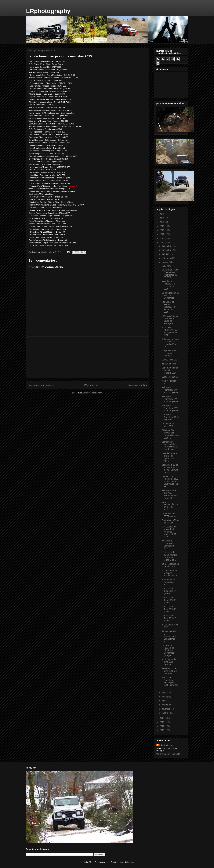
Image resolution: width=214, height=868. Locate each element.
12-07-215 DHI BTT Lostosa (168, 515)
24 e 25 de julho (169, 364)
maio (165, 697)
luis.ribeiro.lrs (166, 745)
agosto (166, 262)
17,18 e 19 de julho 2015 (168, 425)
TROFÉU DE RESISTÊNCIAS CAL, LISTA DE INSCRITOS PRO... (170, 481)
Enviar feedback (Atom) (93, 393)
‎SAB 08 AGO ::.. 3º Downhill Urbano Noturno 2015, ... (170, 434)
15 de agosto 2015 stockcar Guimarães (170, 295)
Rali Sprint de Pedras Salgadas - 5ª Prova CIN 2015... (169, 307)
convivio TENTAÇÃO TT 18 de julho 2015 (170, 506)
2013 (162, 722)
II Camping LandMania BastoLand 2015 (168, 544)
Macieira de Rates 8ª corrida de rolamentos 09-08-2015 (170, 273)
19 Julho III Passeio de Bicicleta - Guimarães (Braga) (168, 650)
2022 (162, 214)
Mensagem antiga (138, 385)
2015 (162, 242)
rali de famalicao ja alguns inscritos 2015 (169, 573)
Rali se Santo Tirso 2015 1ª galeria (169, 618)
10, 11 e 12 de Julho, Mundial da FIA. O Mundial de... (169, 556)
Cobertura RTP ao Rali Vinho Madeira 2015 (170, 370)
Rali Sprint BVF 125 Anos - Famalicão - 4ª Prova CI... (169, 494)
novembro (167, 250)
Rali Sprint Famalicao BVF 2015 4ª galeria (170, 390)
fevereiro (166, 709)
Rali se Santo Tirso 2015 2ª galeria (169, 609)
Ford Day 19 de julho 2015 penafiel (169, 662)
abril (164, 701)
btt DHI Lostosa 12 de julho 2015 (170, 565)
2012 (162, 726)
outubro (166, 254)
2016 (162, 238)
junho (165, 693)
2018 (162, 230)
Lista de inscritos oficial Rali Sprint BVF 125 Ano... (170, 457)
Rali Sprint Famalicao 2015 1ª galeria (170, 417)
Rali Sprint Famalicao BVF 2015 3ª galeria (170, 399)
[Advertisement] (88, 357)
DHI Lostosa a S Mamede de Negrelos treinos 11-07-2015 (169, 532)
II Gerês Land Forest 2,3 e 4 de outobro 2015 (169, 285)
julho (165, 266)
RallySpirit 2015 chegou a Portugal (169, 353)
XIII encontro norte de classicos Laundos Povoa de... (170, 343)
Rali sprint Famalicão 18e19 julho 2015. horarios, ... (170, 682)
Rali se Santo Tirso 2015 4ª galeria (169, 591)
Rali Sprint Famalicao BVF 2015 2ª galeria (170, 408)
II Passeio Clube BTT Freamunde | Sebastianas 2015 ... (169, 636)
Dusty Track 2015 (170, 377)
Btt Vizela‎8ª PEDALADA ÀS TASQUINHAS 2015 (170, 331)
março (165, 705)
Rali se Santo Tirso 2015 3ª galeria (169, 600)
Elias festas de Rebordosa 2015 (168, 582)
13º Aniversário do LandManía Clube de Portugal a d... (170, 320)
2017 (162, 234)
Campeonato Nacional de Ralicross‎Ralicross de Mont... (170, 446)
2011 (162, 730)
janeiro (166, 713)
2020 (162, 222)
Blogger (131, 862)
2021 (162, 218)
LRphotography (48, 11)
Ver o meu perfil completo (168, 754)
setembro (167, 258)
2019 (162, 226)
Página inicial (91, 385)
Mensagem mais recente (41, 385)
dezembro (167, 246)
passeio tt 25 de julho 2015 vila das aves (169, 671)
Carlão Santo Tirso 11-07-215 (170, 521)
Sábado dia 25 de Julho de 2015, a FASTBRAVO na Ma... (170, 469)
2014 (162, 718)
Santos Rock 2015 (170, 360)
